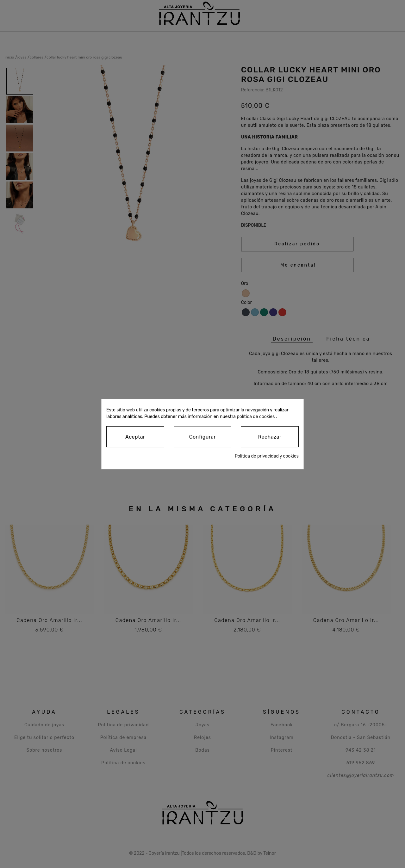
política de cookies (256, 417)
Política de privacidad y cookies (267, 456)
